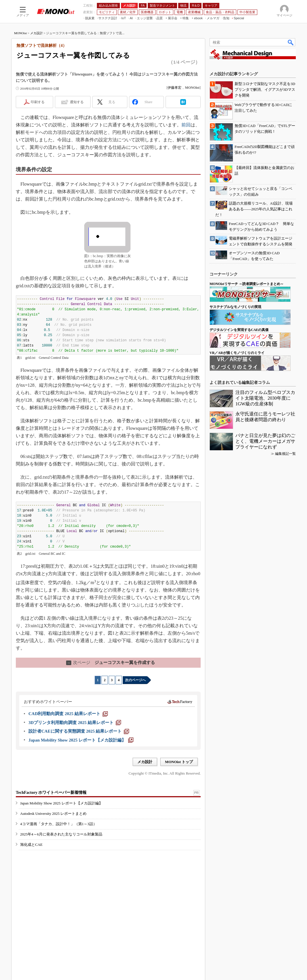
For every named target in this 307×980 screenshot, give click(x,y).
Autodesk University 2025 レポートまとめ (53, 814)
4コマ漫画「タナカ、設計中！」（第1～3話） (58, 824)
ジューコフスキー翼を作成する (111, 663)
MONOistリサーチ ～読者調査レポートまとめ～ (247, 284)
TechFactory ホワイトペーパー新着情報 (51, 793)
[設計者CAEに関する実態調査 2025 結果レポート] (79, 731)
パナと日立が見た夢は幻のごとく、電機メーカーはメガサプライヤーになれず (265, 441)
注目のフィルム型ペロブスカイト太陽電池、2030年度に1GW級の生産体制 (265, 398)
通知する (77, 102)
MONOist (20, 33)
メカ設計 (37, 33)
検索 (291, 42)
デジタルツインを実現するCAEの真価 (239, 330)
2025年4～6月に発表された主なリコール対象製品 (61, 834)
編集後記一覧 (285, 454)
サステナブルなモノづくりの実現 (235, 307)
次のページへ (135, 680)
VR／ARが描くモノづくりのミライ (237, 353)
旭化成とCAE (31, 845)
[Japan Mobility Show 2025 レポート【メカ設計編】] (81, 740)
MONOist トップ (179, 762)
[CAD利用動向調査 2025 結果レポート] (68, 714)
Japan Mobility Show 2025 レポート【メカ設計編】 (61, 803)
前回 (186, 125)
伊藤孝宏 (174, 88)
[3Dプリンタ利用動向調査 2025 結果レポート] (75, 723)
